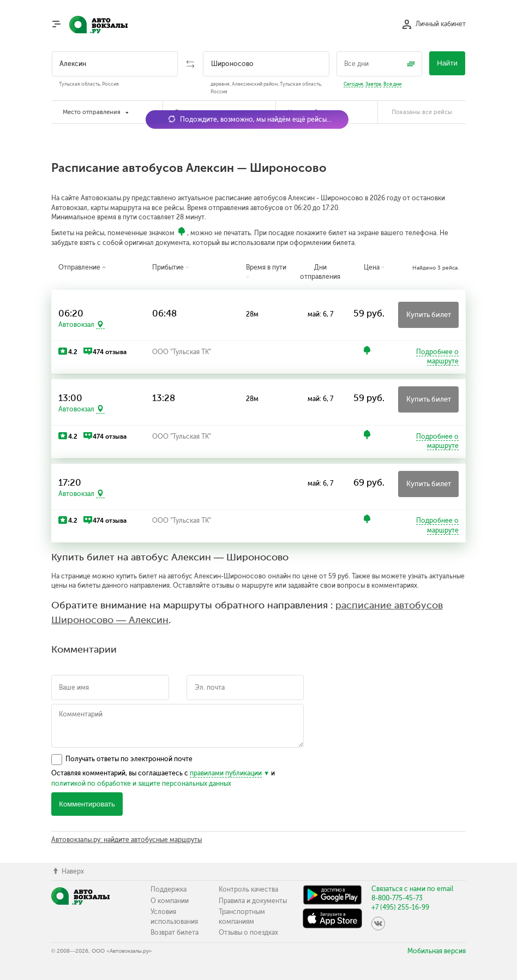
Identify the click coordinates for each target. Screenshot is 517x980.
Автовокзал (76, 325)
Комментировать (87, 804)
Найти (447, 63)
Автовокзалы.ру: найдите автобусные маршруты (127, 840)
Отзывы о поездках (248, 933)
